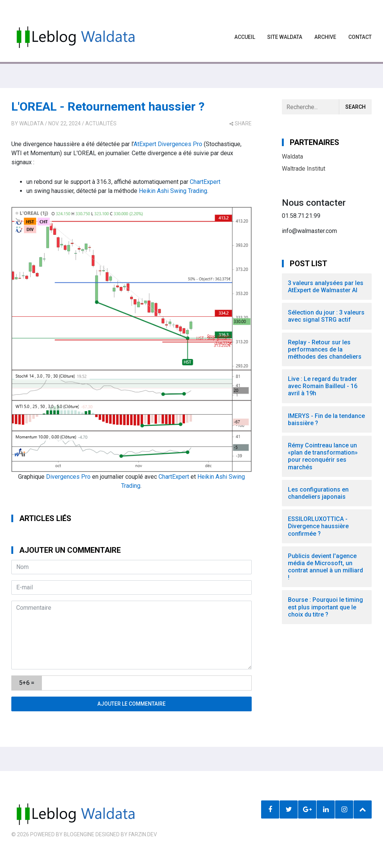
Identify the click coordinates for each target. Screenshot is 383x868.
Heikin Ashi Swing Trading (173, 191)
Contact (360, 37)
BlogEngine (79, 834)
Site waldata (285, 37)
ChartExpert (205, 182)
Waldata (32, 123)
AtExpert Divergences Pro (168, 144)
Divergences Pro (68, 477)
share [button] (241, 123)
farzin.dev (143, 834)
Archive (325, 37)
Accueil (245, 37)
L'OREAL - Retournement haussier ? (108, 106)
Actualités (101, 123)
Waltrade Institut (304, 169)
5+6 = (27, 683)
